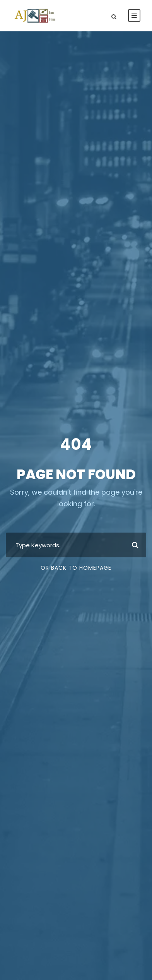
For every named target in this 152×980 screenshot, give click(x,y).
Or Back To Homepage (76, 568)
